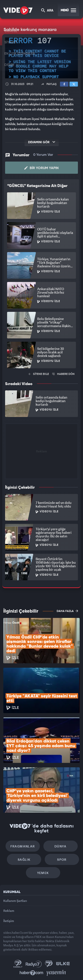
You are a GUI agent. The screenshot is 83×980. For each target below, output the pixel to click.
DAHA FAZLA (67, 611)
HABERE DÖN (63, 374)
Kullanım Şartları (15, 901)
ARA (47, 11)
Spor (62, 859)
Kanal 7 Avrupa (49, 964)
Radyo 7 (34, 964)
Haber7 (32, 973)
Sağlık (24, 859)
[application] (41, 58)
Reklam (9, 911)
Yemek (43, 873)
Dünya (60, 846)
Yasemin (56, 973)
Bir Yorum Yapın (41, 168)
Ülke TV (63, 964)
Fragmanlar (23, 846)
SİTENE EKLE (39, 374)
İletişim (9, 921)
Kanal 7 (18, 964)
